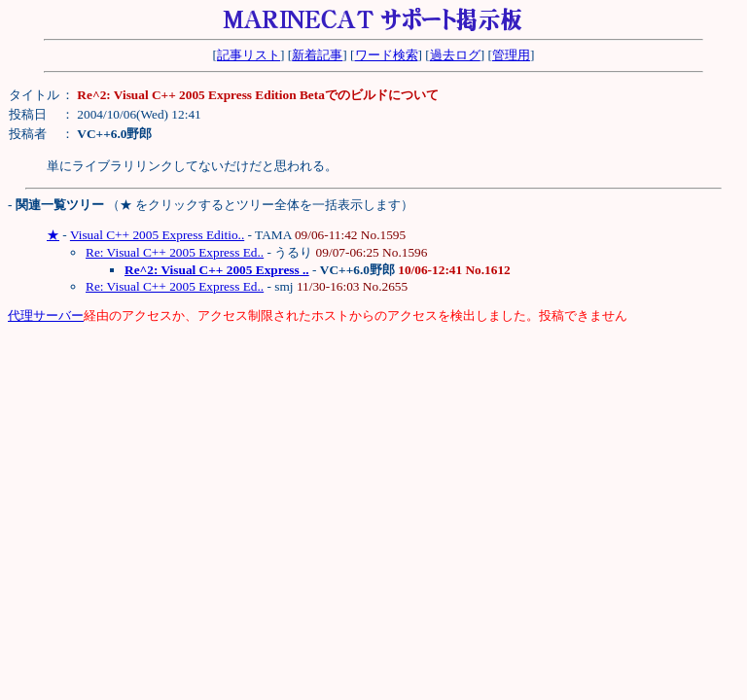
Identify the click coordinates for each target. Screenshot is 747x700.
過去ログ (455, 55)
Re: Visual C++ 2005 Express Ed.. (175, 252)
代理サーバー (46, 315)
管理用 (511, 55)
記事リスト (249, 55)
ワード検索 (387, 55)
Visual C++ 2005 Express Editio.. (157, 235)
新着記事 (317, 55)
